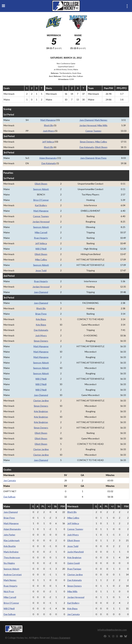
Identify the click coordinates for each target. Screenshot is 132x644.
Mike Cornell (41, 232)
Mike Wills (102, 125)
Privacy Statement (60, 638)
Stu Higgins (9, 563)
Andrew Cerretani (13, 575)
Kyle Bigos (41, 319)
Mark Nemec (101, 120)
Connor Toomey (93, 131)
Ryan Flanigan (74, 569)
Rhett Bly (49, 125)
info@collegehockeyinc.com (112, 630)
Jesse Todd (41, 270)
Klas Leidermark (12, 540)
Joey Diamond (86, 120)
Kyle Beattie (10, 546)
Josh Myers (49, 131)
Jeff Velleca (48, 142)
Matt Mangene (48, 120)
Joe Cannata (10, 480)
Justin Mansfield (75, 552)
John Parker (9, 535)
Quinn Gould (73, 563)
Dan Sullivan (9, 497)
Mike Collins (101, 142)
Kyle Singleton (41, 411)
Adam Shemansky (48, 158)
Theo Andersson (12, 557)
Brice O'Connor (41, 200)
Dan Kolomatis (87, 147)
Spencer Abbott (41, 189)
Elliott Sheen (101, 147)
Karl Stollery (41, 205)
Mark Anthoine (11, 552)
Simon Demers (87, 142)
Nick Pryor (9, 591)
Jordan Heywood (88, 125)
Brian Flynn (101, 158)
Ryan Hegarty (41, 238)
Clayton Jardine (41, 401)
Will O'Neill (41, 249)
